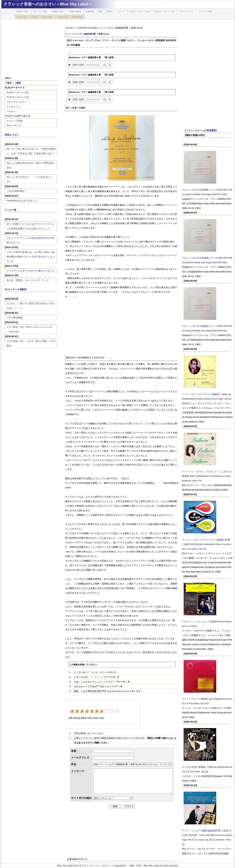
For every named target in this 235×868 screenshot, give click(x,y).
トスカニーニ (13, 107)
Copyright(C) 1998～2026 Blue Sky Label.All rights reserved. (146, 866)
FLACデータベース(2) (18, 97)
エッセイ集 (11, 210)
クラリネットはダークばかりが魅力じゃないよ (31, 271)
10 (116, 711)
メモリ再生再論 (15, 318)
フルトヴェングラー (17, 102)
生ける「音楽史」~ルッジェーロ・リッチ (28, 280)
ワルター (11, 111)
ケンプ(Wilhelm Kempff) (84, 28)
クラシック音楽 (15, 121)
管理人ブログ (12, 135)
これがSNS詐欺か (16, 191)
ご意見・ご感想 (13, 83)
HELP (8, 78)
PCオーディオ (14, 126)
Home (68, 28)
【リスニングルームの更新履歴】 (201, 130)
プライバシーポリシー (100, 866)
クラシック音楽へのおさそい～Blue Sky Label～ (48, 4)
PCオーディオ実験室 (16, 289)
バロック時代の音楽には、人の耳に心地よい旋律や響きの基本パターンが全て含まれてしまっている (31, 257)
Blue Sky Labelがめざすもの (72, 866)
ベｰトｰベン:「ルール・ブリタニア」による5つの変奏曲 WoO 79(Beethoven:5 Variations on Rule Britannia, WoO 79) (207, 476)
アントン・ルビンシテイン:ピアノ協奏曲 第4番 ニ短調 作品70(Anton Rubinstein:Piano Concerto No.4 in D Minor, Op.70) (207, 544)
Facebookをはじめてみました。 (23, 201)
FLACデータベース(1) (18, 92)
